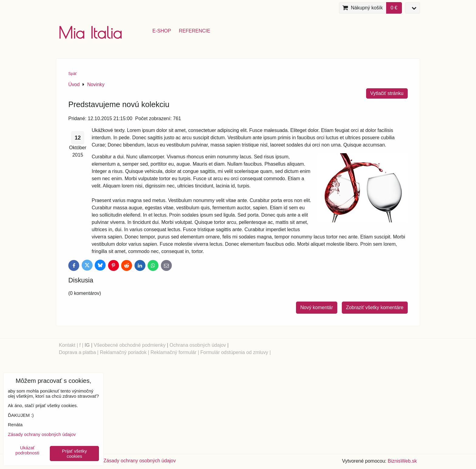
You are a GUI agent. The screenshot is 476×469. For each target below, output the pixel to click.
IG (87, 345)
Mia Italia (90, 33)
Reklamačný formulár (173, 352)
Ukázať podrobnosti (27, 450)
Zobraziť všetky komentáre (375, 307)
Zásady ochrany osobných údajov (140, 461)
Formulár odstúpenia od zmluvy (234, 352)
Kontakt (67, 345)
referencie (194, 31)
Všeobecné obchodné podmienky (130, 345)
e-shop (162, 31)
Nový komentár (317, 307)
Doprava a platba (77, 352)
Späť (73, 74)
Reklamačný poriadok (123, 352)
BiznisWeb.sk (402, 461)
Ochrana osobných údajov (198, 345)
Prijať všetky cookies (74, 454)
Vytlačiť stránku (387, 93)
